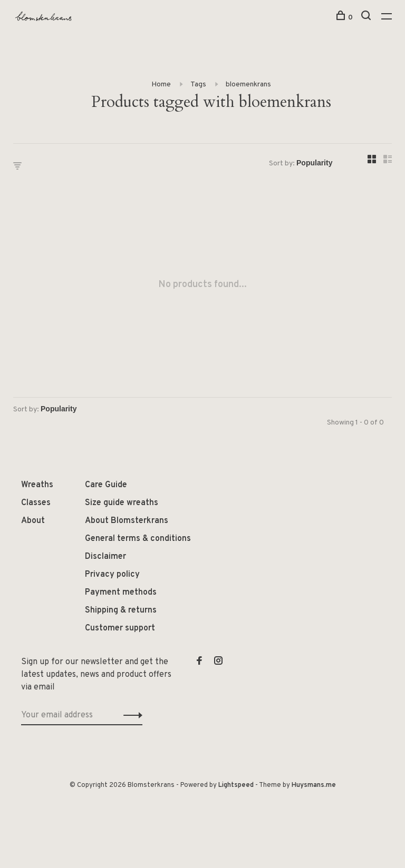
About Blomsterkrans (127, 521)
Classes (36, 503)
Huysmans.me (314, 785)
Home (161, 85)
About (33, 521)
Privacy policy (112, 575)
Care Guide (106, 485)
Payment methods (121, 593)
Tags (198, 85)
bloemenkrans (248, 85)
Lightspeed (236, 785)
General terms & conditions (138, 539)
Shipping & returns (121, 610)
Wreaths (37, 485)
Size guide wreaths (122, 503)
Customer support (120, 628)
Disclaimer (105, 557)
